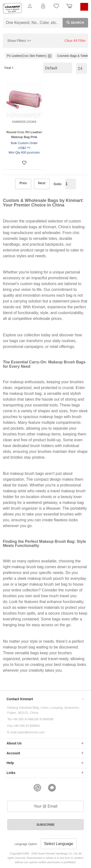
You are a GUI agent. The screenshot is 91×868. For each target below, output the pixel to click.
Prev (23, 183)
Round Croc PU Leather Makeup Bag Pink (24, 135)
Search (73, 22)
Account (13, 753)
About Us (14, 743)
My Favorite (56, 9)
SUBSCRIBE (45, 825)
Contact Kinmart (20, 699)
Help (10, 763)
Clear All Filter (75, 41)
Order (69, 9)
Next (42, 183)
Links (11, 773)
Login (43, 9)
